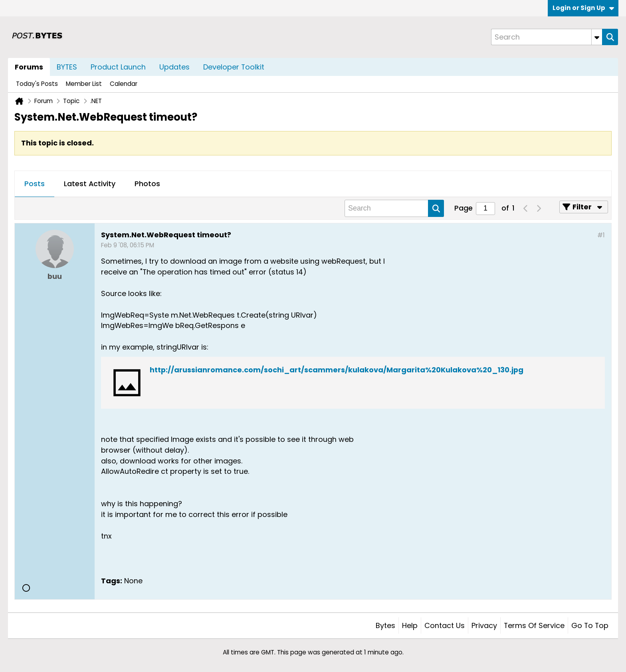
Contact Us (445, 625)
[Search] (547, 37)
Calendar (124, 84)
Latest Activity (90, 184)
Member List (84, 84)
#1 (601, 235)
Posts (35, 184)
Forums (29, 67)
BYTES (67, 67)
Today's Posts (37, 84)
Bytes (385, 625)
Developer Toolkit (234, 67)
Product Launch (118, 67)
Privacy (484, 625)
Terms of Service (534, 625)
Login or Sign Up (583, 8)
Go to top (590, 625)
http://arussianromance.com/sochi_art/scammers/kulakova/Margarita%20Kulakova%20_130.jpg (337, 370)
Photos (147, 184)
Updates (174, 67)
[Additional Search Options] (597, 37)
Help (410, 625)
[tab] (35, 184)
